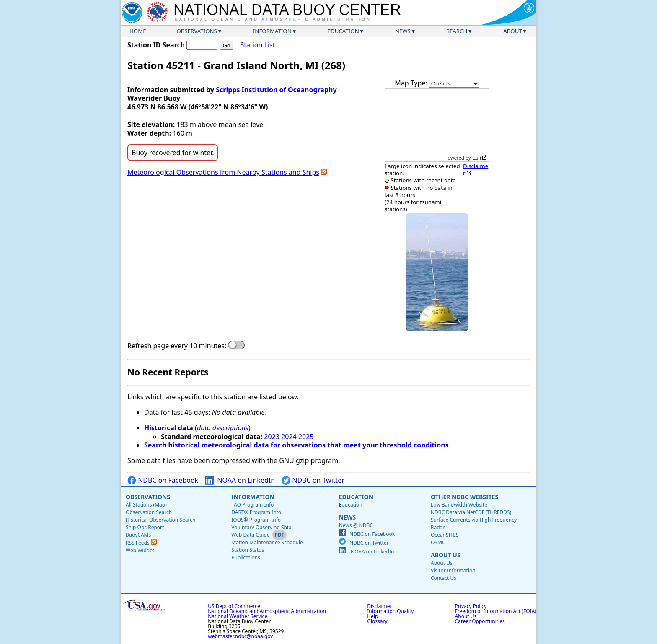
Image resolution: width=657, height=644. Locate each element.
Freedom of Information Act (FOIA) (496, 611)
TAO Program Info (252, 505)
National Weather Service (238, 616)
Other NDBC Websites (464, 497)
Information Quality (390, 611)
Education (343, 31)
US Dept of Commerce (234, 606)
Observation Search (149, 512)
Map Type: (412, 83)
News (403, 31)
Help (372, 616)
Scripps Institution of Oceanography (276, 90)
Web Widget (140, 550)
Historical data (169, 428)
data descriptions (223, 428)
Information (272, 31)
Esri (477, 158)
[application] (437, 125)
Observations (197, 31)
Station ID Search (156, 45)
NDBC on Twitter (313, 480)
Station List (257, 45)
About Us (446, 555)
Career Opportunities (480, 621)
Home (138, 31)
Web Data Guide (250, 535)
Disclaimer (476, 169)
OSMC (438, 542)
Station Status (248, 550)
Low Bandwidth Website (459, 505)
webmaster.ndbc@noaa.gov (240, 636)
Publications (246, 557)
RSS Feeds (141, 543)
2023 (272, 437)
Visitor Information (453, 570)
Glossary (377, 621)
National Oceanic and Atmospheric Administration (267, 611)
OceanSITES (445, 535)
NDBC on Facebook (163, 480)
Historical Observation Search (160, 520)
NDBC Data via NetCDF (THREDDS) (471, 512)
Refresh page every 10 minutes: (177, 346)
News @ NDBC (356, 525)
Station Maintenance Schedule (267, 542)
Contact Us (444, 578)
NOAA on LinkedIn (240, 480)
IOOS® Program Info (256, 520)
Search (457, 31)
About (513, 31)
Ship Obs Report (145, 527)
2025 (306, 437)
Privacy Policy (471, 606)
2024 (289, 437)
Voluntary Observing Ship (261, 527)
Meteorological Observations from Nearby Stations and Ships (223, 172)
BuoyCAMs (138, 535)
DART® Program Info (256, 512)
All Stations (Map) (146, 505)
